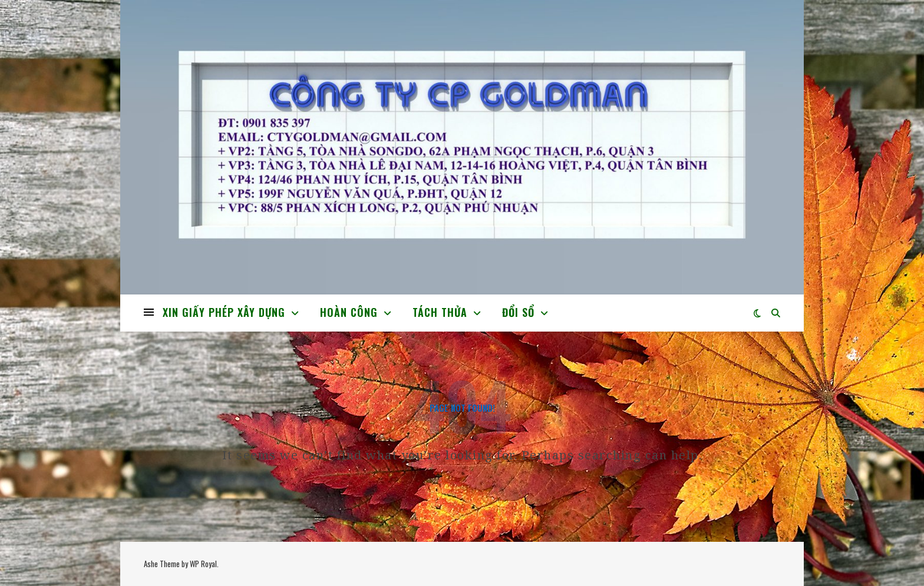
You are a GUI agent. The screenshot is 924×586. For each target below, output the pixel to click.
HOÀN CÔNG (349, 312)
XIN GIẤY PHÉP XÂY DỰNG (224, 312)
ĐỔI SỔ (518, 312)
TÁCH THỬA (440, 312)
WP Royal (203, 564)
